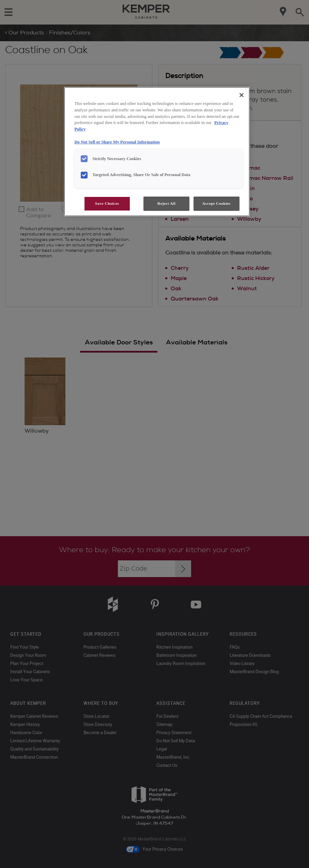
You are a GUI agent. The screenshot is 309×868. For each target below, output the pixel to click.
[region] (157, 152)
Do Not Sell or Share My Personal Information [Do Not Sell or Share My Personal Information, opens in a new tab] (117, 142)
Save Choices (107, 203)
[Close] (242, 95)
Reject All (166, 203)
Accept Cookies (217, 203)
